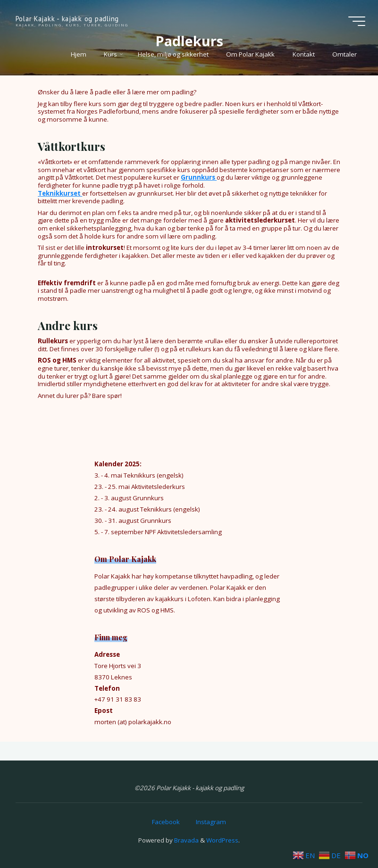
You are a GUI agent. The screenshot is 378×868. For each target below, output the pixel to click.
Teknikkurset (60, 193)
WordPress (222, 840)
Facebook (166, 822)
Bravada (186, 840)
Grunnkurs (199, 177)
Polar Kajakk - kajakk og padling (67, 19)
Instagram (211, 822)
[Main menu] (357, 21)
